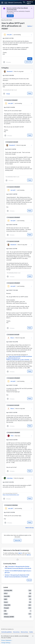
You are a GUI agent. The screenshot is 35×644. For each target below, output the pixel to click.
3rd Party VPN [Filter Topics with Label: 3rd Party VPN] (8, 590)
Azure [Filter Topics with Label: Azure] (6, 602)
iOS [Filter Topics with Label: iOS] (5, 611)
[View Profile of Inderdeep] (10, 478)
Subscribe (28, 62)
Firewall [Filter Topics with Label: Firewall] (6, 608)
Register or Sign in (30, 3)
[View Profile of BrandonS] (10, 71)
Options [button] (30, 26)
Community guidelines (7, 632)
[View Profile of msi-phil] (9, 35)
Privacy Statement (6, 642)
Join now (10, 16)
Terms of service (5, 634)
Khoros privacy (24, 632)
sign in (20, 553)
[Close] (33, 638)
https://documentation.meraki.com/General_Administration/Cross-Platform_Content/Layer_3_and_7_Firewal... (19, 358)
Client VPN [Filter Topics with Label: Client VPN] (7, 605)
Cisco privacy (16, 632)
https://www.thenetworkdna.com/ (11, 495)
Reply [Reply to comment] (30, 93)
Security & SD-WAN (7, 20)
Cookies (31, 632)
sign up (29, 555)
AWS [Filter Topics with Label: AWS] (6, 599)
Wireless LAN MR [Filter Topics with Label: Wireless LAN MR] (9, 617)
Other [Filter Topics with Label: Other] (6, 614)
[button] (31, 35)
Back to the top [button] (30, 528)
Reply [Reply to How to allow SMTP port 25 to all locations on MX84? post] (30, 59)
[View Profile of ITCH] (12, 436)
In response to (11, 100)
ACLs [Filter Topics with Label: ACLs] (6, 593)
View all (29, 580)
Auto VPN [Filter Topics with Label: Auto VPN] (7, 596)
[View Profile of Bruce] (12, 338)
